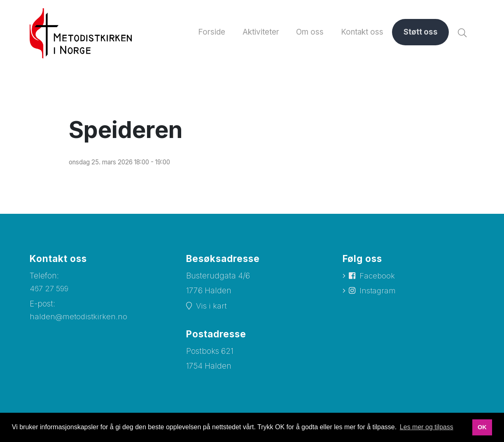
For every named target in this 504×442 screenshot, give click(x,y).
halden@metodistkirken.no (79, 317)
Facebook (378, 277)
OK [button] (482, 427)
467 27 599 (50, 289)
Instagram (378, 292)
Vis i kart (211, 306)
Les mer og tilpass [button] (427, 427)
